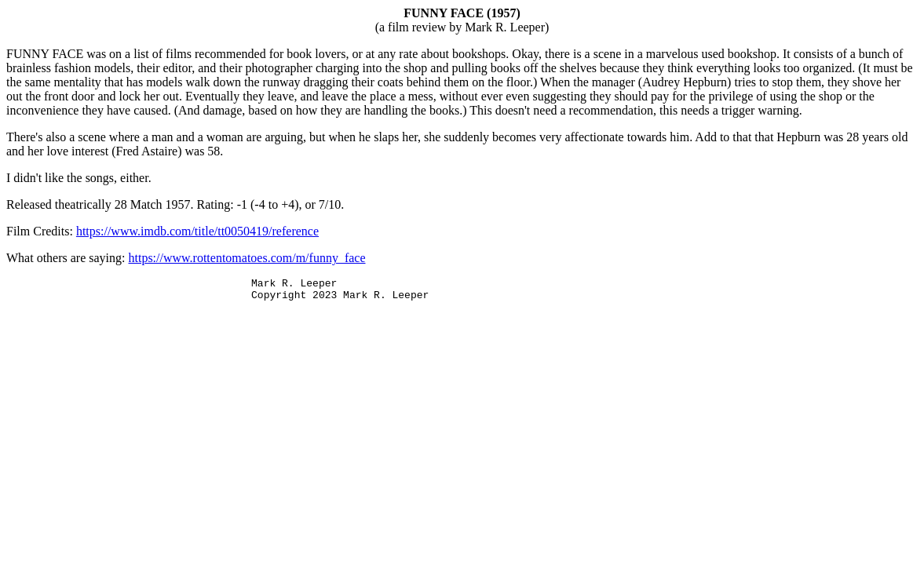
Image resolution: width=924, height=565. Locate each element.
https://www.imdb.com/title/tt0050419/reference (197, 231)
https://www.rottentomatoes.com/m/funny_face (247, 258)
